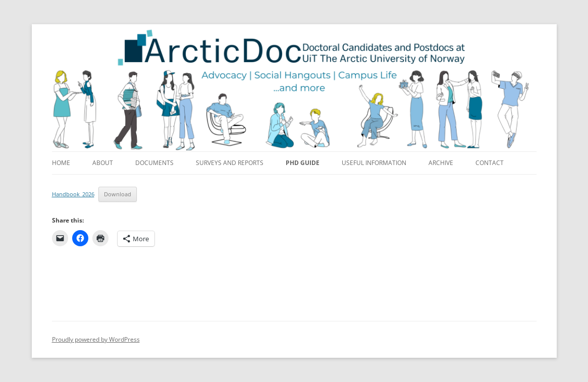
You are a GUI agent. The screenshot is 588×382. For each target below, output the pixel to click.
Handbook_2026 (73, 194)
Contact (490, 163)
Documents (154, 163)
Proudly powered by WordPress (96, 339)
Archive (441, 163)
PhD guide (303, 163)
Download (118, 194)
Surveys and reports (230, 163)
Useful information (374, 163)
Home (61, 163)
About (103, 163)
